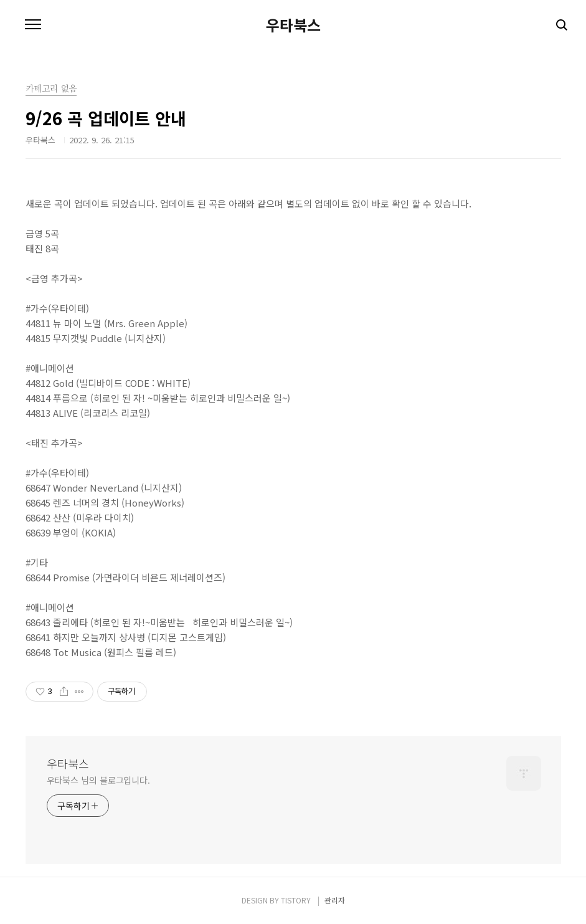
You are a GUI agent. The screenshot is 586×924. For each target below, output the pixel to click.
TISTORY (296, 900)
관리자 (335, 900)
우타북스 (293, 25)
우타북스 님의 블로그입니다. (99, 780)
